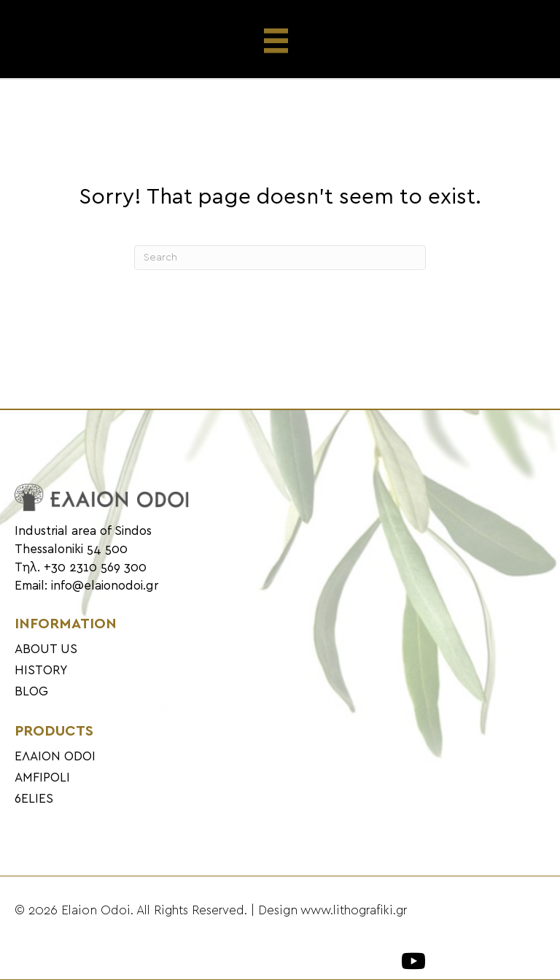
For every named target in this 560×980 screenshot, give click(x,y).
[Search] (280, 258)
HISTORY (41, 671)
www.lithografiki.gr (354, 911)
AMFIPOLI (42, 778)
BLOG (31, 692)
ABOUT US (46, 649)
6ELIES (34, 799)
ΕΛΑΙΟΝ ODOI (55, 757)
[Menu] (280, 41)
